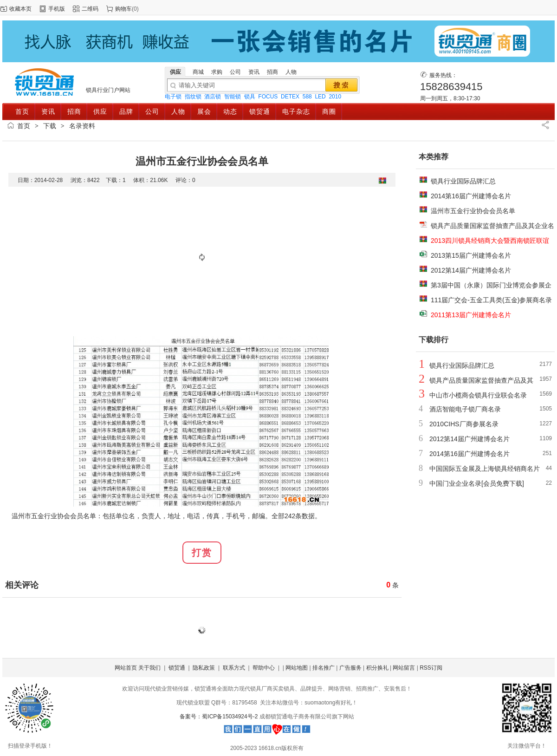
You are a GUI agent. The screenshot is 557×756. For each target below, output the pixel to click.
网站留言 (404, 668)
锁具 (250, 97)
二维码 (90, 9)
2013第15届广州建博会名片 (471, 255)
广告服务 (350, 668)
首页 (24, 126)
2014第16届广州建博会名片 (471, 196)
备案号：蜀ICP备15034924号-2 (219, 717)
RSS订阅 (431, 668)
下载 (50, 126)
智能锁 (233, 97)
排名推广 (324, 668)
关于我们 (149, 668)
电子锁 (173, 97)
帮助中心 (264, 668)
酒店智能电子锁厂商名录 (465, 409)
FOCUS (268, 97)
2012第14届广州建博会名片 (471, 270)
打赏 (202, 553)
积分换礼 (377, 668)
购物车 (123, 9)
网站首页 (126, 668)
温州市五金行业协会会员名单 (473, 211)
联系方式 (234, 668)
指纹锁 (193, 97)
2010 (335, 97)
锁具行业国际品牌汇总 (463, 181)
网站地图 (297, 668)
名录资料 (82, 126)
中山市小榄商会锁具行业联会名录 (478, 395)
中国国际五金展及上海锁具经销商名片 (485, 469)
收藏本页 (20, 9)
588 (307, 97)
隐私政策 (204, 668)
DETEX (290, 97)
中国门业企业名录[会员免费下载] (477, 483)
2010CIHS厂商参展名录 (464, 424)
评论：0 (185, 180)
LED (320, 97)
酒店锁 (213, 97)
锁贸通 (177, 668)
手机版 (57, 9)
